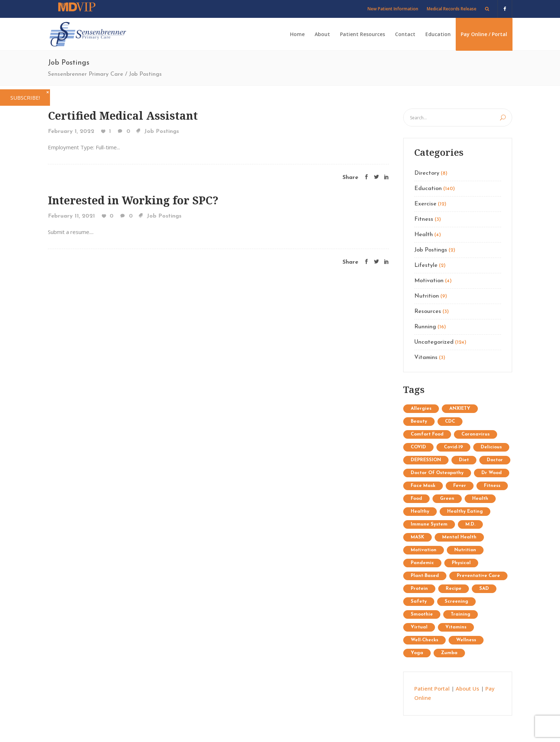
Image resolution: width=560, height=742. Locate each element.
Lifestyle (426, 265)
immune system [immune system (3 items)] (429, 524)
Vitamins (426, 358)
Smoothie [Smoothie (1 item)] (422, 614)
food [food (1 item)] (416, 499)
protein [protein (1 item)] (419, 589)
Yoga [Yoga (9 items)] (417, 653)
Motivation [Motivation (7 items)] (424, 550)
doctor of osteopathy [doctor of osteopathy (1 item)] (437, 473)
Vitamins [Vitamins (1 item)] (456, 627)
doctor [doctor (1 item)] (495, 460)
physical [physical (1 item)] (461, 563)
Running (425, 327)
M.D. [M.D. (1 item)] (470, 524)
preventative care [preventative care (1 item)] (478, 576)
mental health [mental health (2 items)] (459, 537)
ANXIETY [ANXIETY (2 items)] (460, 409)
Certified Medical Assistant (123, 116)
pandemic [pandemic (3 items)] (422, 563)
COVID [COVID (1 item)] (418, 447)
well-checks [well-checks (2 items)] (424, 640)
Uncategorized (434, 342)
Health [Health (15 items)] (480, 499)
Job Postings (162, 131)
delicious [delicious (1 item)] (491, 447)
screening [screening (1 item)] (456, 601)
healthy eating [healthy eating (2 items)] (465, 511)
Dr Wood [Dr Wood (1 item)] (492, 473)
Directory (427, 173)
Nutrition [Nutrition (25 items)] (465, 550)
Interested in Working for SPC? (133, 200)
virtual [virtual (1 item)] (419, 627)
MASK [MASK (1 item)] (417, 537)
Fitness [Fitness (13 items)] (492, 486)
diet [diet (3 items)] (464, 460)
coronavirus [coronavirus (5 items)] (476, 434)
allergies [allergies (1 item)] (421, 409)
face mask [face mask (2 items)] (423, 486)
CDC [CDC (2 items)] (450, 421)
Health (424, 235)
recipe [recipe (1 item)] (454, 589)
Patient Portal (432, 688)
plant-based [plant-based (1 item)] (425, 576)
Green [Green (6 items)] (447, 499)
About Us (467, 688)
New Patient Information (393, 9)
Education (428, 189)
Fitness (424, 219)
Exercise (425, 204)
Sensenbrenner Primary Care (86, 74)
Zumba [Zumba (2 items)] (449, 653)
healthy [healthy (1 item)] (420, 511)
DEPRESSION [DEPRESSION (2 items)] (426, 460)
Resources (428, 312)
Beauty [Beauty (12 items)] (419, 421)
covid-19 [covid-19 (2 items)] (453, 447)
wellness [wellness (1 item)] (466, 640)
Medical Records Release (452, 9)
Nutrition (427, 296)
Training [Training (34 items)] (461, 614)
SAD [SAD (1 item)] (484, 589)
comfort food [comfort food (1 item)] (427, 434)
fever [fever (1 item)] (460, 486)
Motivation (429, 281)
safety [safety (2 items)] (419, 601)
